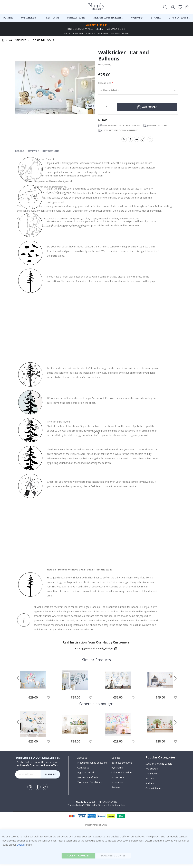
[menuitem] (8, 18)
